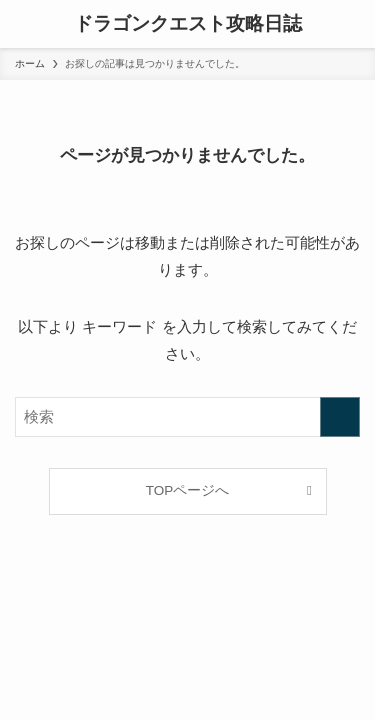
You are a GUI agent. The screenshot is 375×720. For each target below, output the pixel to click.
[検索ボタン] (351, 24)
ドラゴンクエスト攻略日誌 (188, 24)
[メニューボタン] (24, 24)
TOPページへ (188, 490)
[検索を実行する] (340, 417)
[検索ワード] (187, 417)
